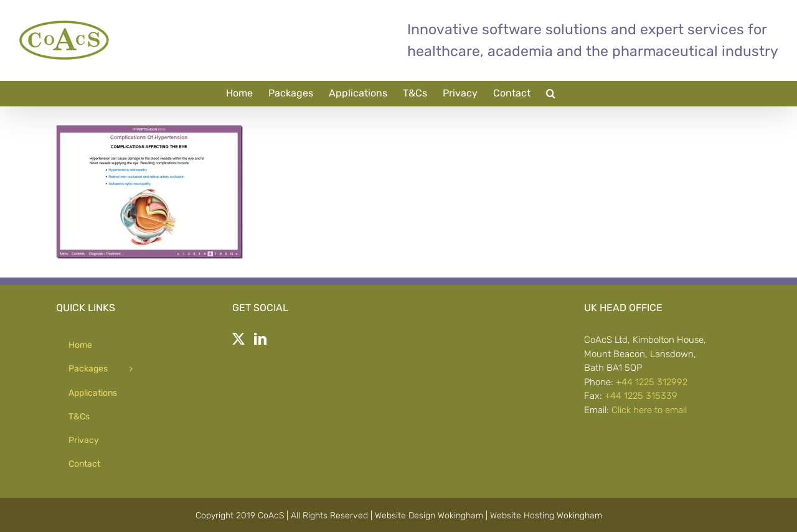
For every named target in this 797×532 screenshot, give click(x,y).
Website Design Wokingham (429, 516)
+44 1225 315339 (641, 396)
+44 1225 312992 (652, 382)
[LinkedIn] (260, 339)
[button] (551, 93)
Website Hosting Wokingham (546, 516)
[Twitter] (238, 339)
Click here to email (649, 410)
